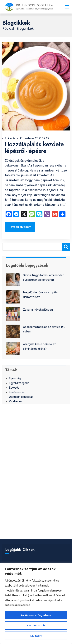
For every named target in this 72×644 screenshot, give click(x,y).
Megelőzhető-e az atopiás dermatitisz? (40, 295)
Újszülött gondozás (21, 397)
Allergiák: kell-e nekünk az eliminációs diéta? (39, 346)
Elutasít (36, 636)
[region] (36, 603)
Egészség (15, 379)
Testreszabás (36, 625)
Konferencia (17, 392)
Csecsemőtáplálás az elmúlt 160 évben (44, 329)
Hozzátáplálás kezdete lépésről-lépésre (34, 147)
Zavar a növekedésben (38, 310)
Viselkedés (16, 402)
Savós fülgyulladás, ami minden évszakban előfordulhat (44, 277)
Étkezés (10, 138)
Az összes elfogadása (36, 615)
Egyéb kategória (19, 383)
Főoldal (9, 29)
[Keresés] (66, 247)
